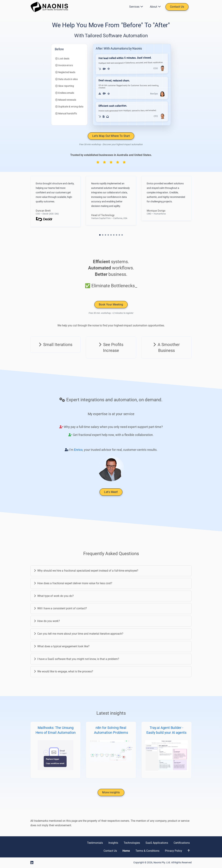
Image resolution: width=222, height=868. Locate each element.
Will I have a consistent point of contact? (60, 608)
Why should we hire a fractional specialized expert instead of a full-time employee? (86, 571)
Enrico (78, 450)
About (155, 7)
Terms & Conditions (147, 851)
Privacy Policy (174, 851)
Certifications (182, 843)
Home (126, 851)
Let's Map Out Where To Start (111, 136)
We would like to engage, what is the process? (64, 671)
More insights (111, 792)
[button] (100, 235)
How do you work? (47, 621)
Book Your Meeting (111, 304)
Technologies (132, 843)
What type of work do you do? (54, 596)
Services (135, 7)
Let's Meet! (111, 492)
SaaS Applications (157, 843)
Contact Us (177, 7)
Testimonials (95, 843)
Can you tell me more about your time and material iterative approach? (79, 634)
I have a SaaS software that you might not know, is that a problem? (77, 659)
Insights (113, 843)
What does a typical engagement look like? (62, 646)
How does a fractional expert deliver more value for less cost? (73, 583)
